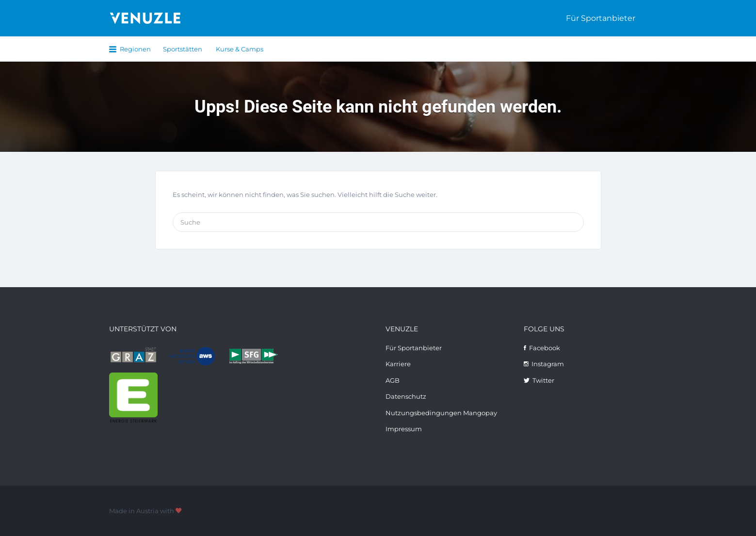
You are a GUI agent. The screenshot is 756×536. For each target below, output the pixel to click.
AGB (393, 380)
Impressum (404, 429)
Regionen (135, 49)
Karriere (398, 364)
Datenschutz (406, 396)
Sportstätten (183, 49)
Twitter (543, 380)
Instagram (548, 364)
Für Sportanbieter (601, 18)
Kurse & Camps (240, 49)
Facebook (545, 348)
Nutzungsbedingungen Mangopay (441, 413)
